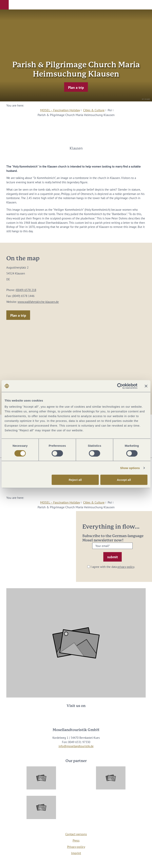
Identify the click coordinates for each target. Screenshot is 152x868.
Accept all (124, 480)
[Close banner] (146, 386)
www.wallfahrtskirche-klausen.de (38, 302)
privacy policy (126, 567)
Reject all (75, 480)
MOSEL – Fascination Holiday (60, 110)
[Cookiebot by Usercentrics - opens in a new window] (120, 386)
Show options (130, 468)
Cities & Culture (94, 110)
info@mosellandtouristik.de (76, 746)
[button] (4, 5)
